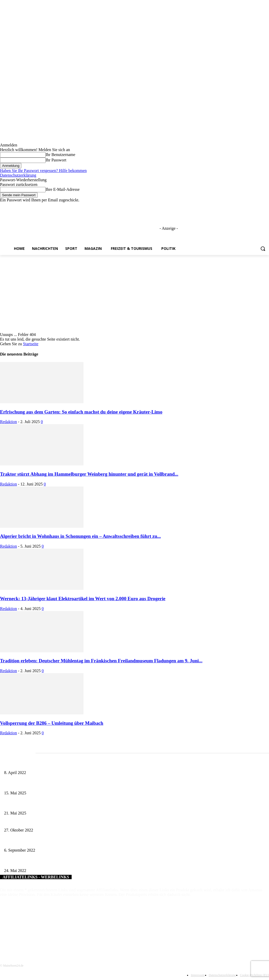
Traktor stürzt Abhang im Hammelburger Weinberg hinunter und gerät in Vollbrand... (89, 474)
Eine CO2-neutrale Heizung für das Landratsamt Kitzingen (47, 862)
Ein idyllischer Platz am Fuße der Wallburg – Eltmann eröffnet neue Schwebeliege (64, 842)
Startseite (31, 344)
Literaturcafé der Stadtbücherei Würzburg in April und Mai (47, 764)
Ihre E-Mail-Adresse (63, 189)
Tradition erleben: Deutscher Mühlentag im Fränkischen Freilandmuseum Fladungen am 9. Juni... (101, 661)
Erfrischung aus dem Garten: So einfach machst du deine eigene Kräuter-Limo (81, 412)
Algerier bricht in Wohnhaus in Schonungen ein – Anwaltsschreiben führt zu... (80, 536)
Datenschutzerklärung (18, 175)
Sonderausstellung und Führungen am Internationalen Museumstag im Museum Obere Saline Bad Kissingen (82, 784)
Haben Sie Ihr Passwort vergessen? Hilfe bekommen (43, 171)
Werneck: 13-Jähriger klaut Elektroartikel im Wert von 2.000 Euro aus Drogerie (83, 599)
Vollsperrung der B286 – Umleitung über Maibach (52, 723)
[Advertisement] (134, 294)
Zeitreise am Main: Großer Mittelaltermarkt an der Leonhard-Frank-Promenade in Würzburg (71, 805)
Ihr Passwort (56, 160)
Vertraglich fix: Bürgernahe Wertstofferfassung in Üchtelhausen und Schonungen (63, 822)
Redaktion (9, 422)
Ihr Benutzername (60, 155)
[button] (263, 249)
